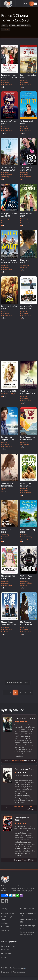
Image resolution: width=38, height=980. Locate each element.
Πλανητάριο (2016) (9, 391)
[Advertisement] (19, 340)
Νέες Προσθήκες (7, 954)
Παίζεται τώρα (6, 950)
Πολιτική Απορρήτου (18, 972)
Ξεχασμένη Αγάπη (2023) (25, 718)
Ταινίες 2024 (5, 931)
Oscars (3, 957)
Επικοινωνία (5, 972)
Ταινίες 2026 (5, 923)
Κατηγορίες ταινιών (8, 913)
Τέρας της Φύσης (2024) (24, 769)
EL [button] (26, 4)
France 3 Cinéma (24, 26)
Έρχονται (8, 946)
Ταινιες (12, 26)
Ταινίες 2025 (5, 927)
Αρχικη (4, 26)
